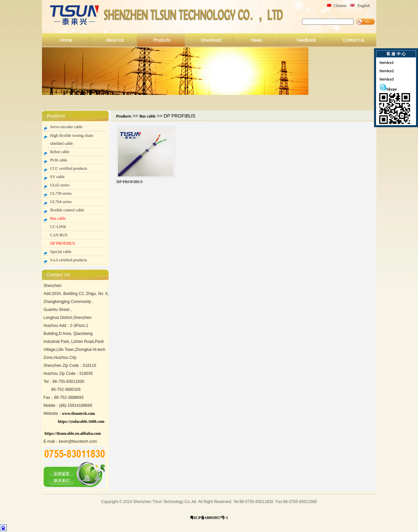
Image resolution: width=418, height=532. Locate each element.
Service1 (387, 63)
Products (124, 116)
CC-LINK (58, 227)
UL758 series (61, 193)
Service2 (387, 71)
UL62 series (60, 185)
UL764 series (61, 202)
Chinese (340, 6)
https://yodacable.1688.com (81, 421)
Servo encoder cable (66, 127)
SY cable (57, 177)
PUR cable (59, 160)
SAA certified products (69, 260)
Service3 (387, 79)
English (364, 6)
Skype (388, 89)
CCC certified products (69, 168)
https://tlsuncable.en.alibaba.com (73, 433)
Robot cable (60, 152)
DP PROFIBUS (63, 243)
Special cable (61, 252)
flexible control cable (67, 210)
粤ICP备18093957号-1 (209, 518)
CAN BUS (59, 235)
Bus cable (58, 218)
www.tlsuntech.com (78, 413)
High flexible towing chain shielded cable (72, 139)
